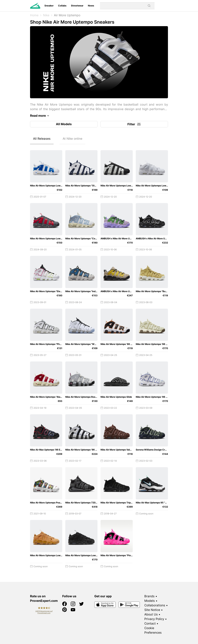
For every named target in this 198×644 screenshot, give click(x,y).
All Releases (42, 139)
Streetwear (77, 6)
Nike (46, 15)
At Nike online (72, 139)
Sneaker (49, 6)
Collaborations (155, 605)
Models (150, 601)
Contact (150, 623)
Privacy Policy (154, 619)
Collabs (62, 6)
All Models (64, 124)
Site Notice (152, 610)
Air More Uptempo (67, 15)
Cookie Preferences (153, 630)
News (91, 6)
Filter (134, 124)
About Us (151, 614)
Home (34, 15)
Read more (40, 116)
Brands (149, 596)
